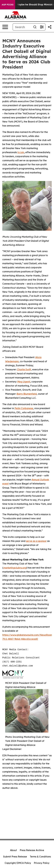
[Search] (22, 27)
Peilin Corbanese (24, 408)
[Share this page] (50, 27)
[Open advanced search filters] (42, 27)
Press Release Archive (32, 850)
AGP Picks (8, 5)
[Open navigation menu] (5, 27)
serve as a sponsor (36, 541)
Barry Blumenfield (27, 394)
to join (21, 152)
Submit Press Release (15, 857)
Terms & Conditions (40, 857)
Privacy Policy (42, 863)
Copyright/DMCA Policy (18, 863)
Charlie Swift (24, 369)
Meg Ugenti (24, 382)
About (13, 850)
